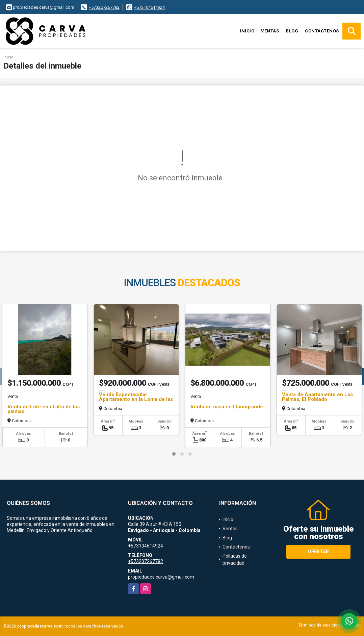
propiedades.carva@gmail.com (161, 577)
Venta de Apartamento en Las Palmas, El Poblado (317, 397)
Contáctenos (322, 31)
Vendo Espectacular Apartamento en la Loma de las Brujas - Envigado (136, 399)
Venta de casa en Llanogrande (227, 407)
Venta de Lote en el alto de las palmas (44, 409)
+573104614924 (149, 7)
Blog (292, 31)
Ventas (270, 31)
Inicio (247, 31)
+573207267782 (104, 7)
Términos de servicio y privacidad (329, 625)
